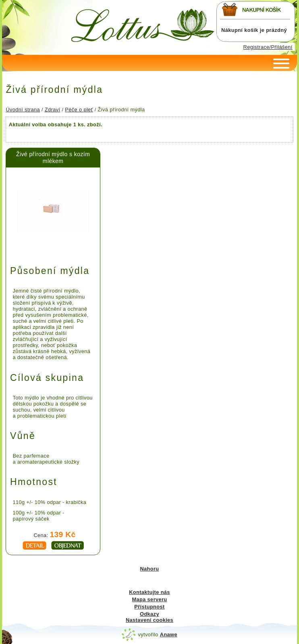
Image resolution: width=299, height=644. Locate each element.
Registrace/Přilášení (268, 47)
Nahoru (149, 569)
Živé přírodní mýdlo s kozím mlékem (53, 158)
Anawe (169, 635)
